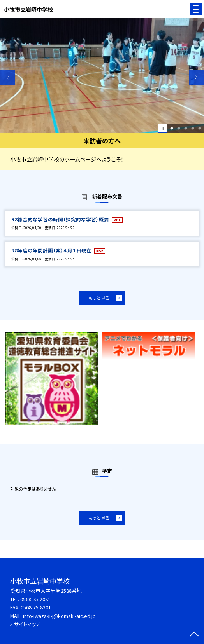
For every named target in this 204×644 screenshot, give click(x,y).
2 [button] (178, 128)
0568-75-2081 (35, 599)
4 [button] (193, 128)
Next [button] (196, 77)
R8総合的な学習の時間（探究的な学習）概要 (61, 219)
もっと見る (99, 298)
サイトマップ (27, 624)
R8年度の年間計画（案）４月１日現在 (52, 250)
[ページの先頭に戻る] (194, 635)
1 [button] (172, 128)
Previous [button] (8, 77)
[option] (102, 76)
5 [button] (200, 128)
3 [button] (186, 128)
